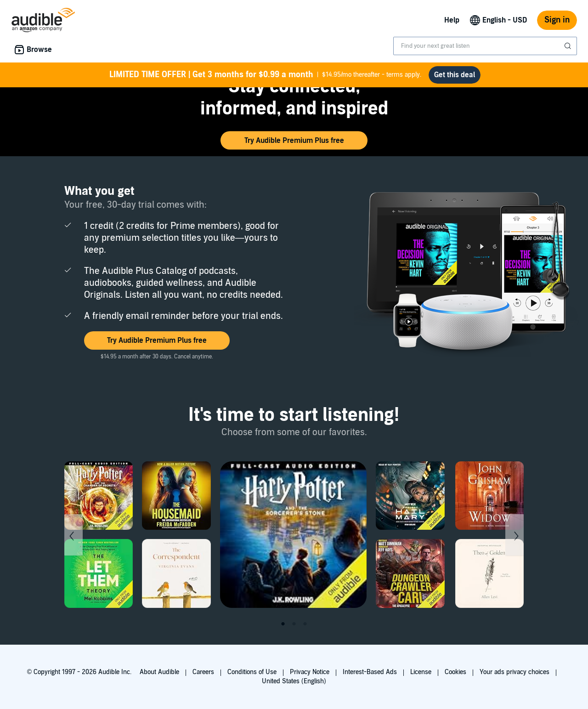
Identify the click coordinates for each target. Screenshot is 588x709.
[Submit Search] (569, 46)
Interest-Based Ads (370, 672)
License (421, 672)
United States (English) (294, 681)
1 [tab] (283, 624)
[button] (294, 141)
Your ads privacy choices (514, 672)
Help (452, 20)
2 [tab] (294, 624)
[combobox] (485, 46)
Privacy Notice (310, 672)
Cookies (455, 672)
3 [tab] (305, 624)
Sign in (557, 20)
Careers (203, 672)
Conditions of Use (252, 672)
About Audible (159, 672)
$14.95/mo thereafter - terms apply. (265, 75)
